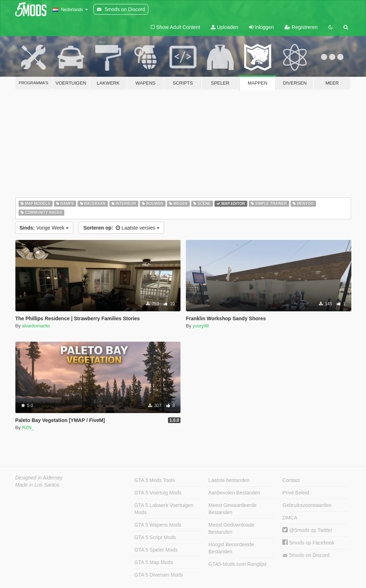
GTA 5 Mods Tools (155, 480)
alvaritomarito (36, 326)
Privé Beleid (296, 493)
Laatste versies (121, 228)
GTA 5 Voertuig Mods (158, 493)
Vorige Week (44, 228)
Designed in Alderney (39, 478)
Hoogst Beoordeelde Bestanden (231, 548)
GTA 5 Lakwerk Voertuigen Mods (164, 509)
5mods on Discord (306, 555)
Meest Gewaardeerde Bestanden (233, 509)
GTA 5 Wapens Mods (158, 525)
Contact (291, 480)
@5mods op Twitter (307, 530)
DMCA (290, 518)
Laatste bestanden (229, 480)
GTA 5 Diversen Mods (159, 575)
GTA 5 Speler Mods (156, 550)
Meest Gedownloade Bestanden (231, 528)
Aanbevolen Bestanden (234, 493)
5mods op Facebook (308, 543)
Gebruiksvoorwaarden (307, 505)
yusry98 (201, 326)
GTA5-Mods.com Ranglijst (237, 564)
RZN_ (28, 428)
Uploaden (225, 27)
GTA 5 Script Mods (155, 537)
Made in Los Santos (38, 485)
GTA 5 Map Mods (154, 562)
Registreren (301, 27)
